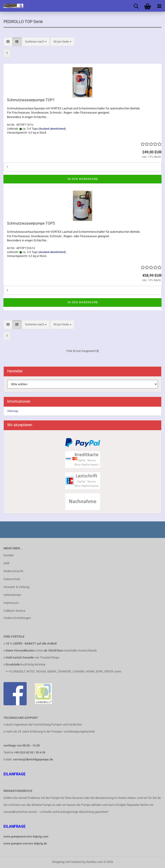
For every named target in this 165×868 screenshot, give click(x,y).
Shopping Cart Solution (67, 862)
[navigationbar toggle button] (159, 6)
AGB (6, 563)
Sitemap (13, 411)
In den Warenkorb (83, 179)
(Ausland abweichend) (52, 129)
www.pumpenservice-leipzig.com (26, 836)
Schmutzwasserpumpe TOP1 (31, 100)
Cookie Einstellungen (17, 618)
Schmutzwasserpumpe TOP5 (31, 223)
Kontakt (9, 555)
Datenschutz (12, 579)
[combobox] (36, 42)
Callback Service (14, 611)
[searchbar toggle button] (136, 6)
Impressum (11, 603)
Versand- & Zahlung (16, 587)
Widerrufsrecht (13, 571)
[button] (8, 42)
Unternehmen (12, 595)
